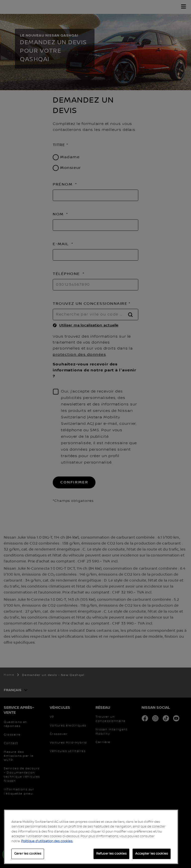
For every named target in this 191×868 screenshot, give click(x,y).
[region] (91, 837)
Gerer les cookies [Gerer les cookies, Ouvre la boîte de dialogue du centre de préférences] (28, 854)
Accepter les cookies (152, 854)
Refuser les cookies (111, 854)
